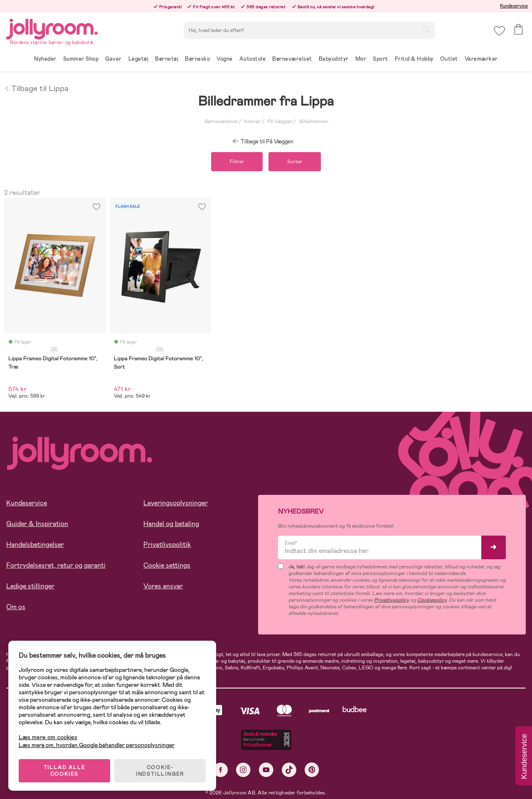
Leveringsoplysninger (176, 503)
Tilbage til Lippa (36, 88)
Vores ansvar (163, 586)
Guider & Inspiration (37, 524)
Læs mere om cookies (48, 737)
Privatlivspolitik (167, 545)
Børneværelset (221, 121)
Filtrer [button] (237, 162)
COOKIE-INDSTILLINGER (160, 771)
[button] (499, 31)
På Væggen (280, 121)
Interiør (252, 121)
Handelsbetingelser (35, 545)
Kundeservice (514, 6)
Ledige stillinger (30, 586)
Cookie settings (167, 565)
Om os (16, 607)
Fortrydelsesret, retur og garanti (56, 565)
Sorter (295, 162)
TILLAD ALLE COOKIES (65, 771)
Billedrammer (313, 121)
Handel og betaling (171, 524)
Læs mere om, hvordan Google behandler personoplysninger (97, 745)
